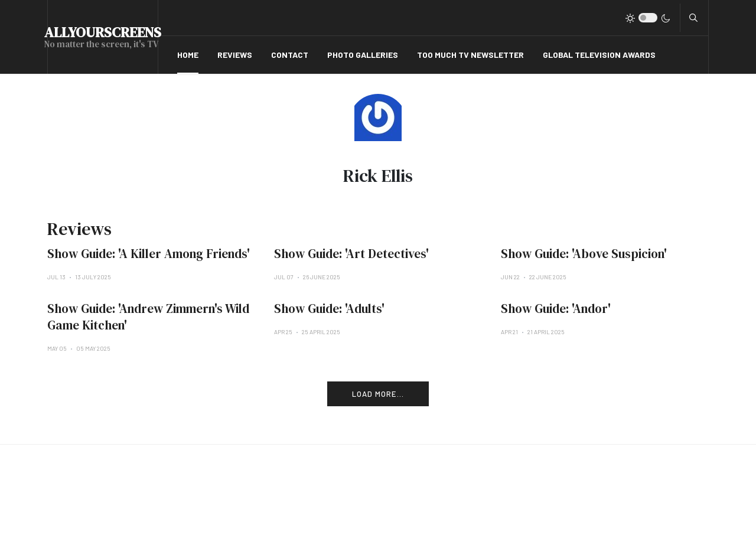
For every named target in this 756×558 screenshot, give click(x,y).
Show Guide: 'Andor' (556, 309)
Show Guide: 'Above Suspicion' (584, 254)
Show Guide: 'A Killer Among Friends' (149, 254)
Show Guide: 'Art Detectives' (351, 254)
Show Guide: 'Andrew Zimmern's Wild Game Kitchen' (148, 317)
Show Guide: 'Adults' (329, 309)
